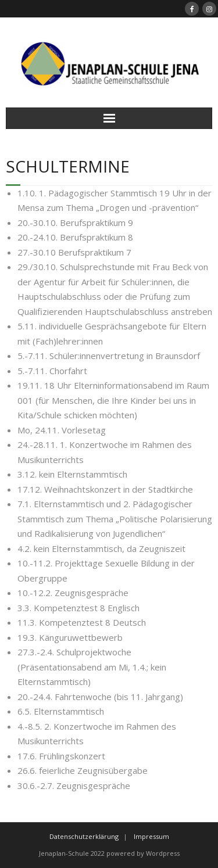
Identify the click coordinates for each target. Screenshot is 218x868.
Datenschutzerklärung (84, 836)
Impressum (151, 836)
